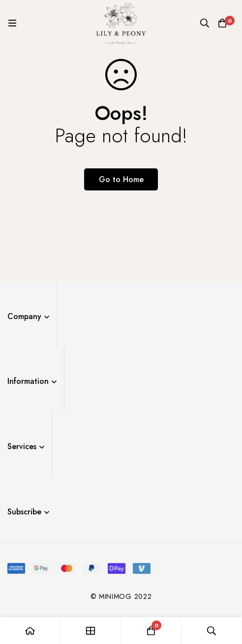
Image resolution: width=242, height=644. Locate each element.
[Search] (205, 23)
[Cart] (222, 23)
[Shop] (91, 631)
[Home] (30, 631)
